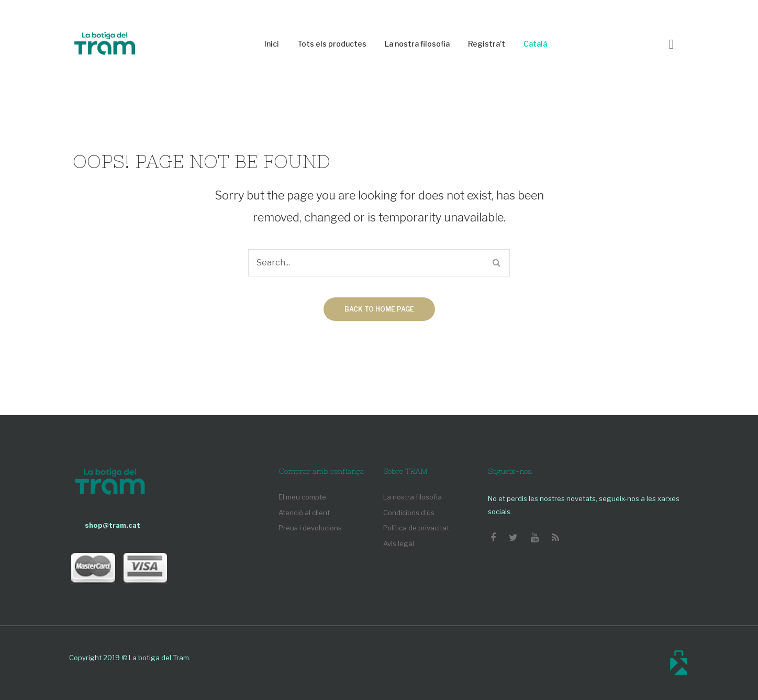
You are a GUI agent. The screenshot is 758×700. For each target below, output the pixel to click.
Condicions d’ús (409, 513)
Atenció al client (304, 513)
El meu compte (302, 497)
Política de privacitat (416, 528)
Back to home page (379, 309)
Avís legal (399, 543)
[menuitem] (272, 44)
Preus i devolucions (310, 528)
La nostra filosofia (413, 497)
